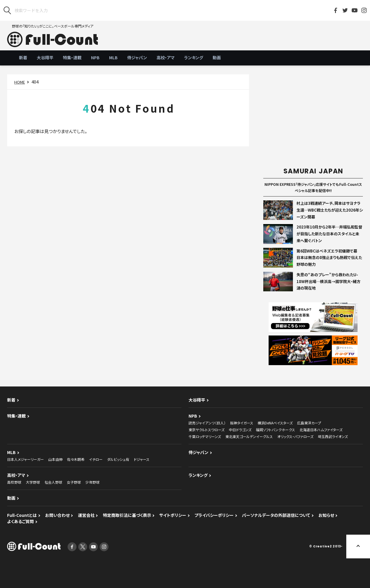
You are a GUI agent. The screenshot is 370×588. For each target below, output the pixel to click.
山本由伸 (55, 459)
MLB (113, 57)
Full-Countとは (22, 515)
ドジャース (142, 459)
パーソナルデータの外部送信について (276, 515)
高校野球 (14, 482)
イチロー (96, 459)
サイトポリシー (173, 515)
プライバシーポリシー (214, 515)
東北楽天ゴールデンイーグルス (249, 436)
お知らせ (326, 515)
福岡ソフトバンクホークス (275, 430)
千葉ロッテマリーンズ (205, 436)
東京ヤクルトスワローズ (206, 430)
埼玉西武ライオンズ (333, 436)
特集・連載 (72, 57)
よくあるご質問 (20, 521)
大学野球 (33, 482)
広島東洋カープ (309, 423)
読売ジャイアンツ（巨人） (207, 423)
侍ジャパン (137, 57)
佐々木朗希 (76, 459)
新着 (23, 57)
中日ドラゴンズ (240, 430)
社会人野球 (53, 482)
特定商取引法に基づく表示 (127, 515)
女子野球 (74, 482)
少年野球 (92, 482)
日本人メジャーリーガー (25, 459)
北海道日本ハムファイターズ (321, 430)
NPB (95, 57)
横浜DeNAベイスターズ (275, 423)
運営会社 (86, 515)
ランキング (194, 57)
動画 (217, 57)
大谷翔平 (45, 57)
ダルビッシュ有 (118, 459)
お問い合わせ (57, 515)
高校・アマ (166, 57)
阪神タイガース (242, 423)
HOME (20, 82)
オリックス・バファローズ (295, 436)
